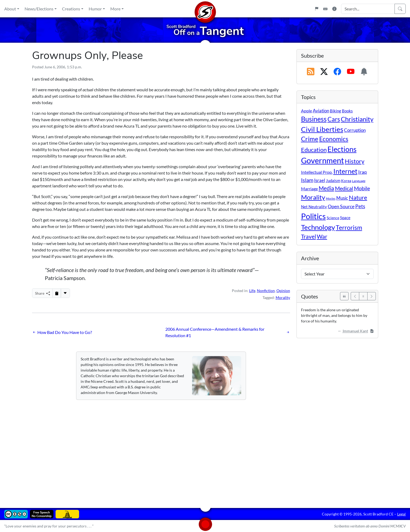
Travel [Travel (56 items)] (309, 237)
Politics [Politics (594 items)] (313, 216)
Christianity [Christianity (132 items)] (357, 119)
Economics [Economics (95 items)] (334, 139)
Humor (95, 9)
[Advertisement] (192, 450)
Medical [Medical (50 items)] (344, 188)
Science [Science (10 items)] (333, 218)
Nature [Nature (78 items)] (358, 197)
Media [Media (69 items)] (326, 188)
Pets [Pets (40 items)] (360, 206)
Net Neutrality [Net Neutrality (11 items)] (314, 207)
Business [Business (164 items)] (314, 119)
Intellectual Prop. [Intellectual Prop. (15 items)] (317, 172)
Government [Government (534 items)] (323, 160)
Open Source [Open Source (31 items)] (341, 206)
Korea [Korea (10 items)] (346, 181)
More (115, 9)
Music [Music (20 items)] (342, 198)
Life (252, 291)
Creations (71, 9)
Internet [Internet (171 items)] (345, 171)
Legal (401, 514)
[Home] (205, 9)
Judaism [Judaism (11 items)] (333, 180)
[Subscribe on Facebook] (337, 72)
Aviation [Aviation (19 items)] (321, 111)
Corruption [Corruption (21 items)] (355, 130)
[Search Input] (368, 9)
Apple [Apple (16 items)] (306, 111)
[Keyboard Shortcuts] (325, 9)
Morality (283, 297)
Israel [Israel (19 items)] (320, 180)
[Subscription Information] (364, 72)
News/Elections (39, 9)
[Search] (400, 9)
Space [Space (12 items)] (345, 218)
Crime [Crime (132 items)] (310, 139)
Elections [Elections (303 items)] (342, 149)
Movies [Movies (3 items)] (331, 198)
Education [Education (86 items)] (314, 150)
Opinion (283, 291)
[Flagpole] (317, 9)
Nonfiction (266, 291)
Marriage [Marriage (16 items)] (309, 189)
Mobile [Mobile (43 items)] (362, 188)
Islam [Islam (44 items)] (307, 180)
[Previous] (355, 296)
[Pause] (363, 296)
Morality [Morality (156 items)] (313, 197)
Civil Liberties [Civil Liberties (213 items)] (322, 129)
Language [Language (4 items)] (359, 181)
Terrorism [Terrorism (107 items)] (349, 227)
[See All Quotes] (344, 296)
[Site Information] (334, 9)
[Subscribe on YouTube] (351, 72)
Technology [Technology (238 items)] (318, 227)
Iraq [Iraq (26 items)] (362, 172)
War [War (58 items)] (322, 237)
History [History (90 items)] (355, 161)
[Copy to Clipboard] (57, 293)
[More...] (65, 293)
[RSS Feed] (311, 72)
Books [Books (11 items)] (347, 111)
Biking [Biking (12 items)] (335, 111)
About (10, 9)
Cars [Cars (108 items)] (334, 119)
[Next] (372, 296)
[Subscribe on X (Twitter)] (324, 72)
